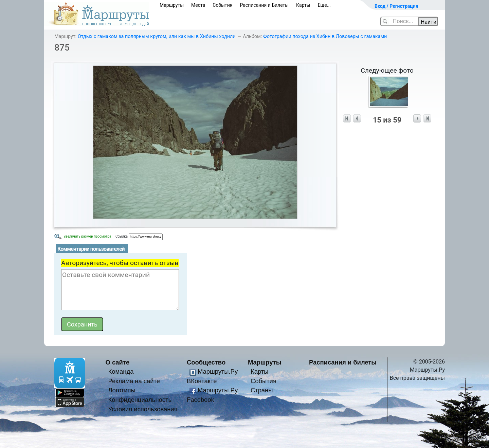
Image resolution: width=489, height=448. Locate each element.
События (222, 5)
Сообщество (206, 362)
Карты (303, 5)
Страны (262, 390)
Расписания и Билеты (264, 5)
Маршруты (172, 5)
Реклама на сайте (134, 381)
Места (198, 5)
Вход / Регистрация (396, 6)
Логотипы (122, 390)
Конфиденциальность (140, 400)
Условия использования (143, 409)
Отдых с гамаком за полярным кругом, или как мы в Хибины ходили (157, 36)
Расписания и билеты (343, 362)
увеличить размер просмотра (88, 236)
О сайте (118, 362)
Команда (121, 371)
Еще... (324, 5)
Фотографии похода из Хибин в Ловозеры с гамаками (325, 36)
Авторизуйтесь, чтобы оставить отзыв (120, 263)
